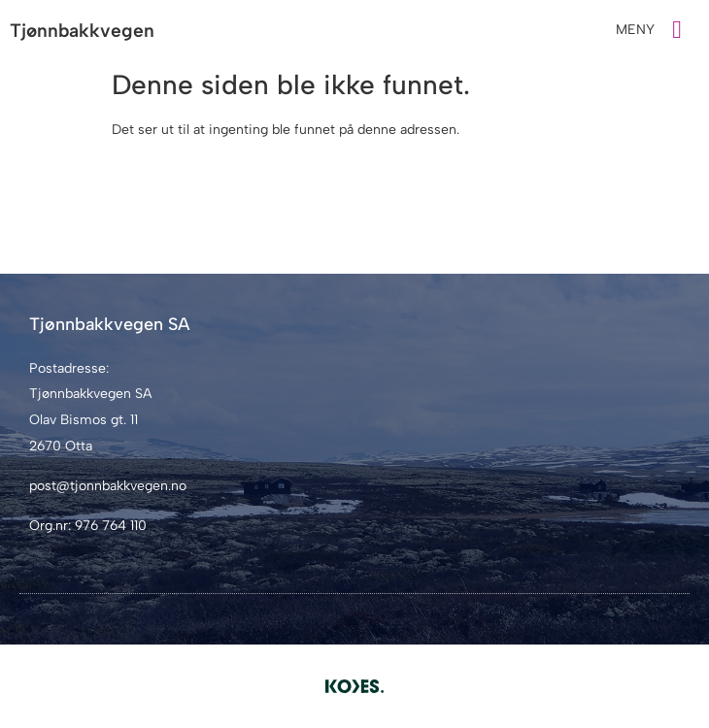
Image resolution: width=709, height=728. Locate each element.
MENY (635, 30)
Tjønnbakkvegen (82, 31)
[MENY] (677, 30)
